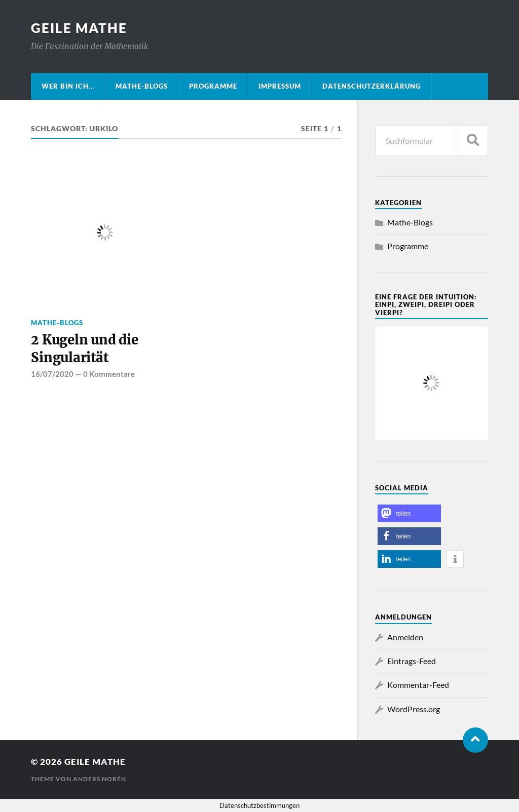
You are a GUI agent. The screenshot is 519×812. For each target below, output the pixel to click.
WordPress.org (414, 709)
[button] (409, 513)
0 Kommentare (109, 374)
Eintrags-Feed (412, 661)
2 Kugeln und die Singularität (84, 349)
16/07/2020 (52, 374)
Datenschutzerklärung (372, 86)
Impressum (280, 86)
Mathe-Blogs (142, 86)
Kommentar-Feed (418, 685)
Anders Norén (100, 779)
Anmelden (405, 637)
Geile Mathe (79, 28)
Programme (213, 86)
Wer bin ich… (68, 86)
